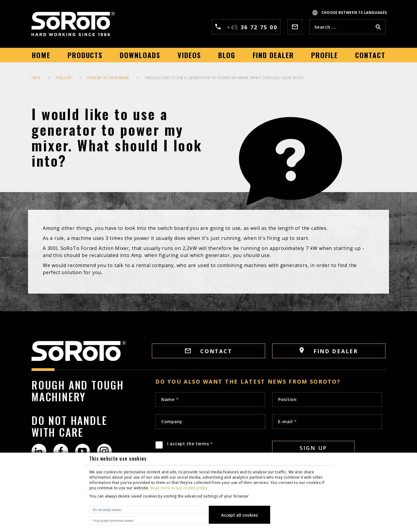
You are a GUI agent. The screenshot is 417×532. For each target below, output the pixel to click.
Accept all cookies (239, 515)
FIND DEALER (329, 351)
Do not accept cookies (107, 510)
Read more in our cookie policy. (180, 488)
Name (170, 399)
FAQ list (64, 78)
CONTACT (209, 351)
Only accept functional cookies (113, 521)
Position (287, 399)
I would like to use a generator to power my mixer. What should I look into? (224, 78)
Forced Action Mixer (108, 78)
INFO (36, 78)
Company (172, 421)
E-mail (287, 421)
